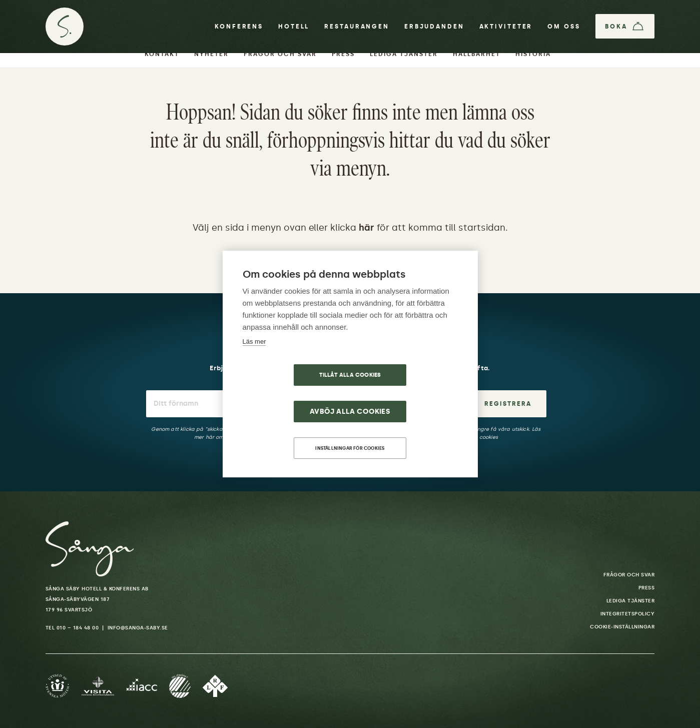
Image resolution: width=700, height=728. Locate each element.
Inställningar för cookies (350, 430)
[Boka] (625, 27)
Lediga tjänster (631, 601)
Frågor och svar (629, 575)
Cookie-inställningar (622, 627)
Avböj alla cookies (408, 394)
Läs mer (254, 359)
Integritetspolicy (628, 614)
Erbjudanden (434, 27)
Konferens (238, 27)
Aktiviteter (506, 27)
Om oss (563, 27)
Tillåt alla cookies (293, 394)
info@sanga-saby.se (138, 628)
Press (647, 588)
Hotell (293, 27)
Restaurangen (356, 27)
